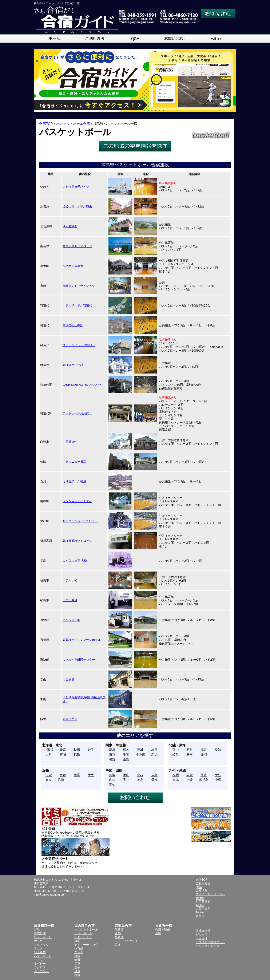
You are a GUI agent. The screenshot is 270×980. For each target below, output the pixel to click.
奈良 (49, 780)
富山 (176, 750)
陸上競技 (40, 952)
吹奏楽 (119, 929)
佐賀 (190, 775)
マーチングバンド (127, 941)
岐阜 (176, 754)
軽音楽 (119, 937)
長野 (112, 759)
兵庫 (77, 775)
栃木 (126, 750)
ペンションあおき (207, 946)
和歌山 (63, 780)
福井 (204, 750)
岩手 (91, 750)
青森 (63, 750)
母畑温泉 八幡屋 (74, 481)
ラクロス (40, 967)
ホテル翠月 (70, 600)
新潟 (154, 754)
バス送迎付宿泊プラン (210, 942)
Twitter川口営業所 (203, 900)
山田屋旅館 (70, 442)
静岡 (204, 754)
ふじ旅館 (68, 679)
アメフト (40, 960)
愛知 (218, 750)
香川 (126, 780)
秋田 (77, 750)
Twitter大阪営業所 (203, 907)
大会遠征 (202, 938)
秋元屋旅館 (70, 226)
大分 (218, 775)
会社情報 (202, 890)
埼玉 (154, 750)
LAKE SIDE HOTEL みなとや (82, 385)
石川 (190, 750)
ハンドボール (43, 956)
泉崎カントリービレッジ (79, 286)
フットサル (41, 945)
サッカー (40, 941)
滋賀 (49, 775)
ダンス (79, 952)
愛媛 (154, 780)
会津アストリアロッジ (77, 246)
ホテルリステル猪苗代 (77, 305)
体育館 (79, 948)
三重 (190, 754)
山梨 (126, 759)
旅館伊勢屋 (70, 719)
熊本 (176, 780)
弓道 (77, 971)
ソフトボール (43, 937)
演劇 (158, 933)
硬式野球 (40, 933)
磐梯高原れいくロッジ (77, 541)
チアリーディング (86, 945)
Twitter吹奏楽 (200, 914)
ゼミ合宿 (202, 934)
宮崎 (190, 780)
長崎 (204, 775)
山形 (49, 754)
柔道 (77, 964)
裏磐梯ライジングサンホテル (82, 640)
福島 (77, 754)
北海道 (49, 750)
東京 (112, 754)
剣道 (77, 960)
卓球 (77, 941)
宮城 (63, 754)
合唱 (118, 933)
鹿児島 (204, 780)
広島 (154, 775)
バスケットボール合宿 (73, 124)
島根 (140, 775)
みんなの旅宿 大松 (75, 561)
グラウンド (41, 971)
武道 (77, 975)
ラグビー (40, 964)
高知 (112, 785)
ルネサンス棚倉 (73, 266)
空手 (77, 967)
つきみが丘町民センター (79, 660)
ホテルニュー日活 (74, 462)
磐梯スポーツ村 (73, 365)
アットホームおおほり (77, 413)
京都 (63, 775)
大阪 (91, 775)
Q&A (199, 887)
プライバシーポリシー (210, 894)
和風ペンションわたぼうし (80, 521)
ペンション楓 (71, 620)
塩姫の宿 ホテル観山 (77, 206)
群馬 (112, 750)
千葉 (126, 754)
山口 (112, 780)
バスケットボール (86, 929)
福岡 (176, 775)
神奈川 (140, 754)
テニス (38, 948)
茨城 (140, 750)
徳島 (140, 780)
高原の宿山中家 (73, 325)
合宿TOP (46, 124)
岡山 (126, 775)
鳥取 (112, 775)
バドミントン (83, 937)
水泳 (77, 956)
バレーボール (83, 933)
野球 (37, 929)
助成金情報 (203, 931)
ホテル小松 (70, 580)
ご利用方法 (203, 883)
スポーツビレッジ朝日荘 (79, 345)
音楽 (118, 945)
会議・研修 (163, 929)
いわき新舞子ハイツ (76, 187)
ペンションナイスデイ (77, 501)
